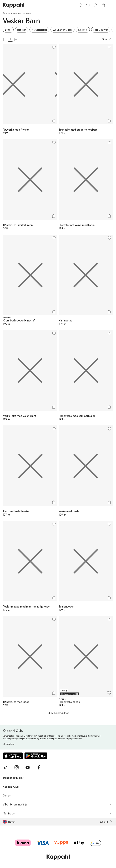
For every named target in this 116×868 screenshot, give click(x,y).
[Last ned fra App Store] (13, 756)
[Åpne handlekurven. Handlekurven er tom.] (103, 5)
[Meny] (111, 5)
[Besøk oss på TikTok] (6, 767)
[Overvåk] (109, 693)
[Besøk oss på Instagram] (17, 767)
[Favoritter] (88, 5)
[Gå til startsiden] (14, 5)
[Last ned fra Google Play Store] (36, 756)
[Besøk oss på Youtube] (28, 767)
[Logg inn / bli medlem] (96, 5)
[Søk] (80, 5)
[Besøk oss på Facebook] (39, 767)
